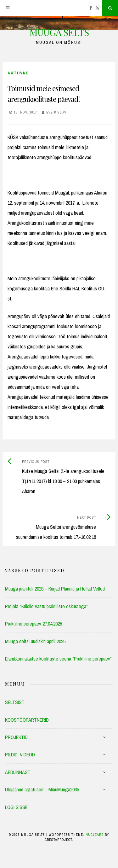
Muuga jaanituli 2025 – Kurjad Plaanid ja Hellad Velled (55, 589)
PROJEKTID (16, 737)
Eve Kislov (56, 112)
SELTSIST (15, 702)
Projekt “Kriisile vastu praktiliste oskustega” (46, 606)
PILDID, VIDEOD (20, 754)
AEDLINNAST (18, 772)
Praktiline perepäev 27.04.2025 (34, 624)
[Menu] (8, 8)
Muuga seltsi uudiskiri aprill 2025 (35, 641)
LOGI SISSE (16, 807)
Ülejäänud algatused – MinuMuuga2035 (42, 789)
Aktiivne (18, 73)
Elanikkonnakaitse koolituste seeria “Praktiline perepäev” (58, 659)
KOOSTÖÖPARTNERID (27, 720)
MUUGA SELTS (59, 32)
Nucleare (95, 835)
